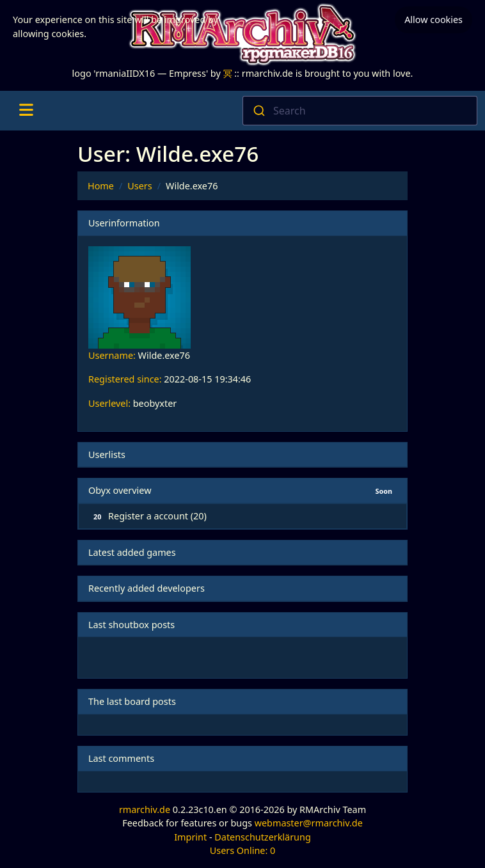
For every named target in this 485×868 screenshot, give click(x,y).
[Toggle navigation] (26, 111)
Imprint (190, 837)
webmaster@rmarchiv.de (309, 823)
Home (101, 186)
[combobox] (360, 111)
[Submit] (258, 111)
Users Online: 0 (243, 850)
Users (139, 186)
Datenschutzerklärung (262, 837)
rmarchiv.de (145, 809)
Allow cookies (433, 20)
